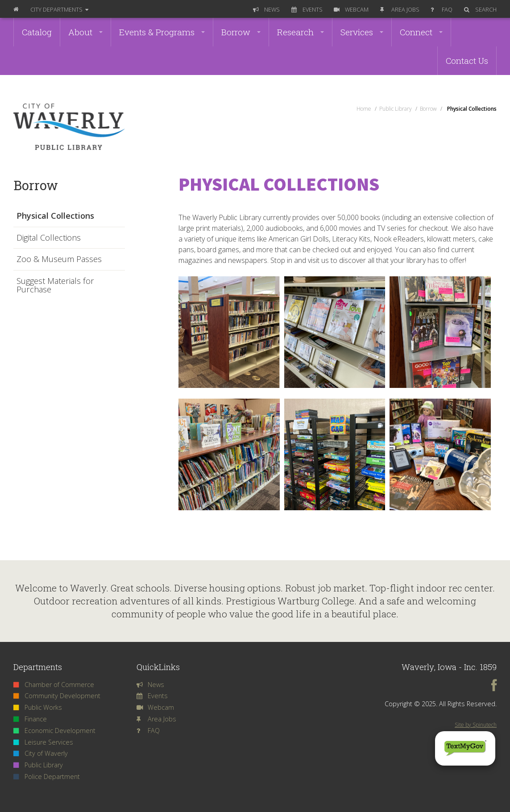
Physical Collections (55, 216)
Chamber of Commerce (54, 685)
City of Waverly (41, 753)
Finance (30, 719)
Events (307, 9)
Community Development (57, 696)
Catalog (37, 32)
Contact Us (467, 60)
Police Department (47, 777)
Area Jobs (400, 9)
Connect (421, 32)
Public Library (38, 765)
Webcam (351, 9)
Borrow (241, 32)
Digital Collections (49, 238)
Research (301, 32)
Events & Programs (162, 32)
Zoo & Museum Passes (59, 259)
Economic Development (54, 731)
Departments (59, 9)
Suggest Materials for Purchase (55, 285)
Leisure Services (43, 742)
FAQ (442, 9)
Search (480, 9)
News (266, 9)
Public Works (38, 707)
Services (362, 32)
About (85, 32)
